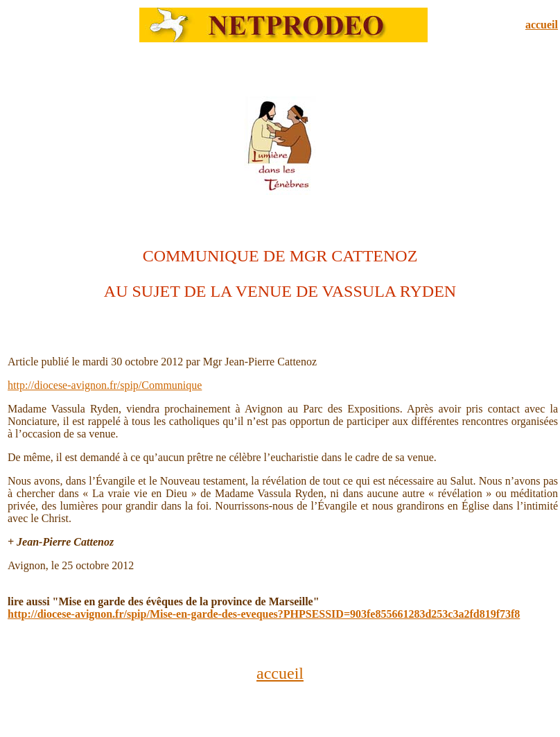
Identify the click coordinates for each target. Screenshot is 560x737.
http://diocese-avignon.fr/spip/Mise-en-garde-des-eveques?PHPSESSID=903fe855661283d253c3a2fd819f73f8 (264, 614)
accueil (542, 25)
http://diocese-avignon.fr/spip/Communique (105, 385)
